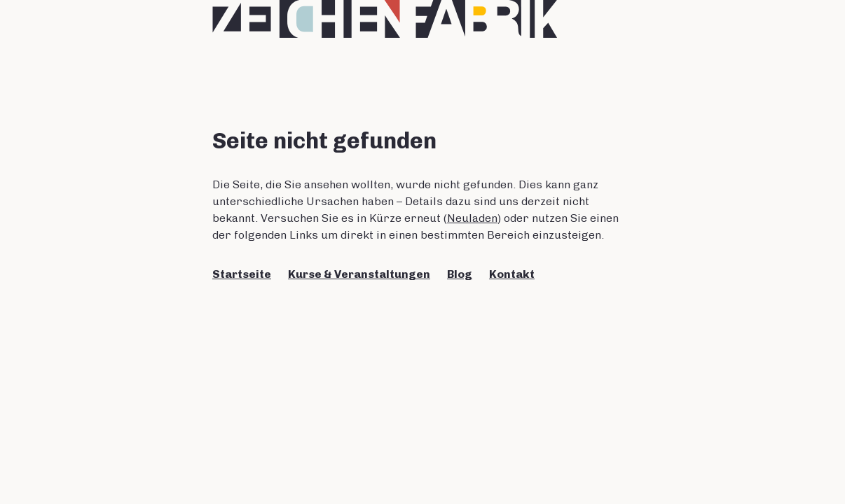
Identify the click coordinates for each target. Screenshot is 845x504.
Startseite (242, 274)
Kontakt (512, 274)
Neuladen (472, 218)
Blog (460, 274)
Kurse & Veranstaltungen (359, 274)
